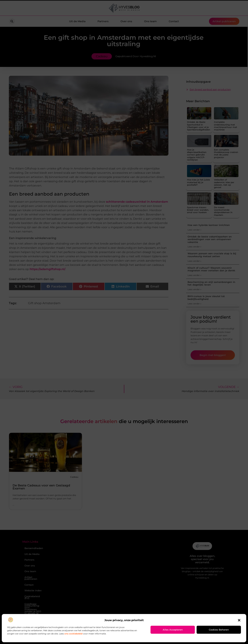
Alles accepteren (173, 630)
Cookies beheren (219, 630)
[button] (239, 620)
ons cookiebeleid (73, 634)
